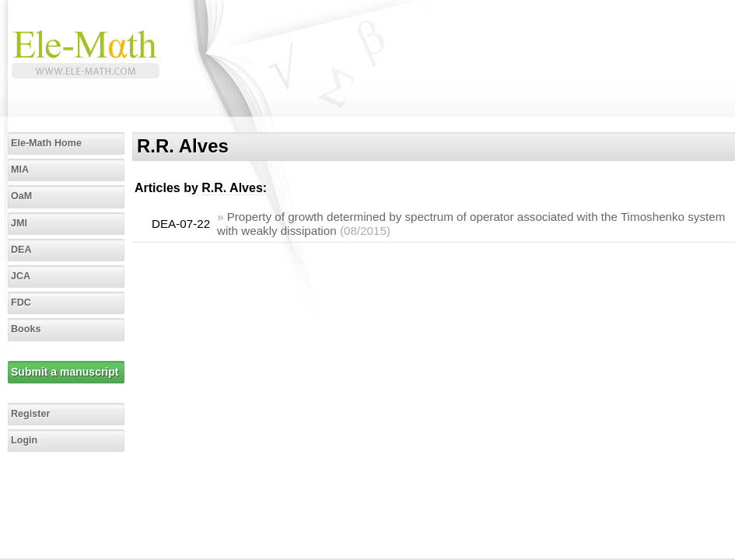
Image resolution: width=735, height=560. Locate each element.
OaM (21, 196)
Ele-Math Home (46, 143)
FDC (21, 303)
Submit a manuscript (65, 372)
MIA (20, 170)
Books (26, 329)
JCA (21, 276)
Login (24, 440)
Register (30, 414)
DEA (21, 250)
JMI (19, 223)
